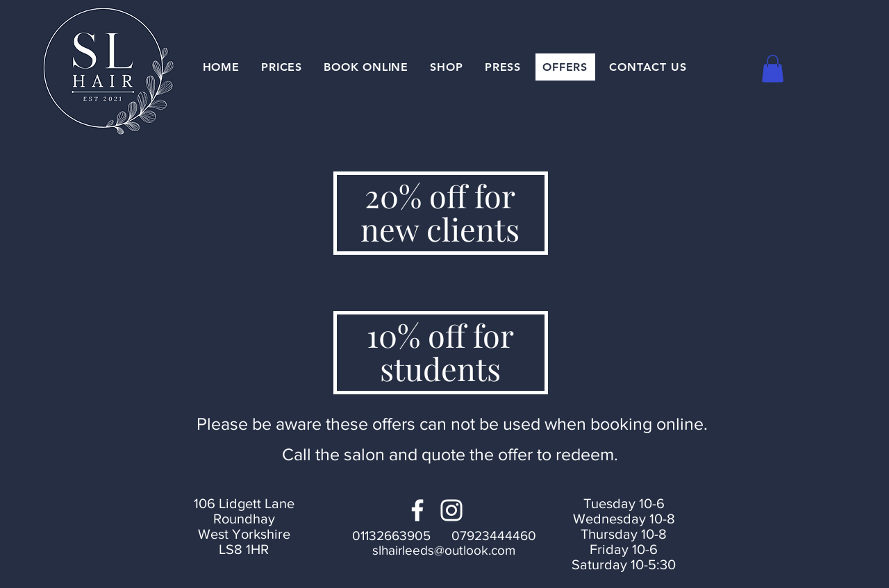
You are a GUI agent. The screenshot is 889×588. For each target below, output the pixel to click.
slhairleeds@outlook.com (444, 550)
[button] (773, 68)
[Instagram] (451, 510)
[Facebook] (417, 510)
